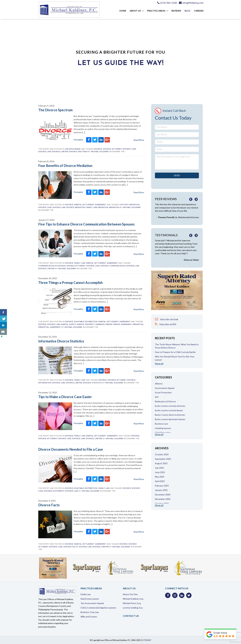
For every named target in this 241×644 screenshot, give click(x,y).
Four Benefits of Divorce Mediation (65, 166)
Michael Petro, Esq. (132, 603)
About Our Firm (130, 594)
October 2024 (162, 503)
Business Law (161, 424)
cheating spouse (163, 428)
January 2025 (161, 490)
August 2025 (161, 463)
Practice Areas (156, 11)
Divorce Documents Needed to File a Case (71, 449)
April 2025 (160, 481)
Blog (188, 11)
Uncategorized (73, 149)
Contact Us (131, 616)
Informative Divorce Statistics (61, 341)
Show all (159, 364)
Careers (199, 11)
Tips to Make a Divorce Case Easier (65, 397)
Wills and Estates (89, 617)
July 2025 (159, 468)
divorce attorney (112, 149)
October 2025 (162, 454)
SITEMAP (146, 640)
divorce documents (54, 491)
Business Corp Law (90, 612)
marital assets (68, 324)
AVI (157, 397)
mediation (114, 207)
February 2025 (162, 486)
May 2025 (160, 477)
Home (123, 11)
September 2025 (163, 459)
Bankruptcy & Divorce (165, 401)
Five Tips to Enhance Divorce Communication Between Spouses (86, 224)
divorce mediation (76, 207)
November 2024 (163, 499)
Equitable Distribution (86, 322)
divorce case (129, 149)
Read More (139, 192)
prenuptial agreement (50, 327)
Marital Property (86, 324)
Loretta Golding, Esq (133, 608)
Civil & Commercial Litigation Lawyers (98, 608)
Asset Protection (163, 392)
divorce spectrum (78, 152)
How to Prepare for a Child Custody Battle (175, 352)
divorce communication (113, 266)
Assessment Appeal (165, 388)
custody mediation (129, 205)
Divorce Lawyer (60, 152)
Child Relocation (163, 433)
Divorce (98, 149)
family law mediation (97, 207)
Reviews (176, 11)
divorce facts (71, 547)
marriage (100, 324)
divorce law (45, 152)
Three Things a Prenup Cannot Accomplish (70, 283)
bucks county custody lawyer (169, 410)
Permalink (78, 192)
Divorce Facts (49, 505)
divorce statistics (92, 383)
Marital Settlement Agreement (90, 205)
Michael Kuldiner (100, 152)
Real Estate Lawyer (90, 599)
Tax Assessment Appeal (92, 603)
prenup (109, 324)
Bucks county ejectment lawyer (170, 419)
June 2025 (160, 472)
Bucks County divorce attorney (170, 415)
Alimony (159, 384)
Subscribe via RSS (166, 324)
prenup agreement (122, 324)
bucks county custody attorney (170, 406)
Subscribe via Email (166, 319)
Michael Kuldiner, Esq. (133, 599)
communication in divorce (52, 266)
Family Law (80, 263)
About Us (135, 11)
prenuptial (138, 324)
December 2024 (163, 495)
